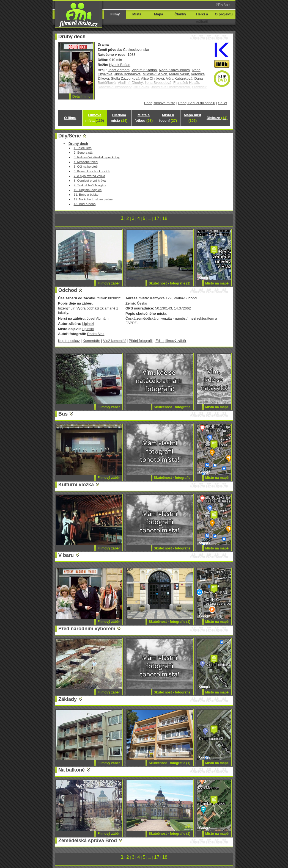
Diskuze (217, 118)
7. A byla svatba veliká (90, 176)
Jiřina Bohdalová (127, 74)
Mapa (159, 14)
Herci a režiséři (202, 18)
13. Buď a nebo (85, 204)
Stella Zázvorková (125, 78)
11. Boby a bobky (86, 194)
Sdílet (223, 103)
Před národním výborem (87, 629)
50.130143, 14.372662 (173, 308)
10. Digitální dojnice (88, 190)
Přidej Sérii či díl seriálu (197, 103)
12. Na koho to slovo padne (93, 199)
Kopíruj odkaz (69, 341)
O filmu (70, 118)
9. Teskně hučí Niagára (90, 185)
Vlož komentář (115, 341)
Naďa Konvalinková (174, 70)
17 (157, 218)
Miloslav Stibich (155, 74)
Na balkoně (72, 770)
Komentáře (91, 341)
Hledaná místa (119, 118)
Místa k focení (168, 118)
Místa (137, 14)
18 (165, 218)
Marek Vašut (179, 74)
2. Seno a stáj (83, 152)
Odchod (68, 290)
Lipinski (88, 324)
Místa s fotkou (144, 118)
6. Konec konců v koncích (92, 171)
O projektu (224, 14)
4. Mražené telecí (86, 162)
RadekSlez (96, 334)
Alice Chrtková (153, 78)
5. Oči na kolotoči (86, 166)
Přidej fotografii (141, 341)
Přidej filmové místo (160, 103)
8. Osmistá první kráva (90, 180)
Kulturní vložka (76, 485)
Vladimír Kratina (144, 70)
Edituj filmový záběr (171, 341)
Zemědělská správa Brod (88, 841)
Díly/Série (70, 136)
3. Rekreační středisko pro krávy (97, 157)
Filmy (115, 14)
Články (180, 14)
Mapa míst (192, 118)
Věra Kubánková (179, 78)
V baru (66, 555)
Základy (68, 699)
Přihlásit (223, 5)
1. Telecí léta (83, 148)
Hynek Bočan (120, 65)
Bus (63, 414)
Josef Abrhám (119, 70)
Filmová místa (95, 118)
